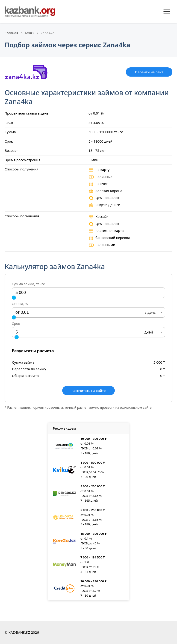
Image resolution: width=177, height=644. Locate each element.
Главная (11, 33)
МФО (29, 33)
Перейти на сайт (149, 72)
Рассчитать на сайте (89, 391)
